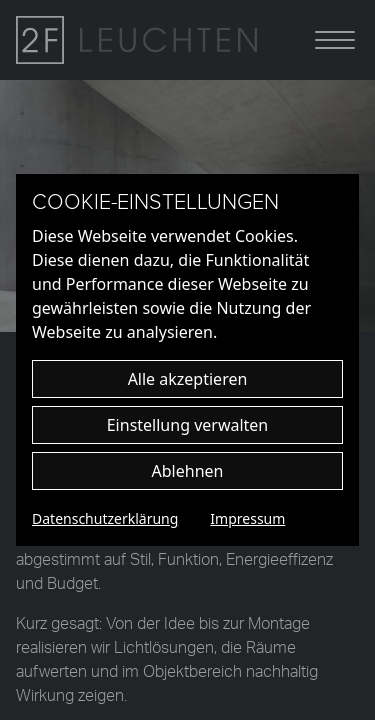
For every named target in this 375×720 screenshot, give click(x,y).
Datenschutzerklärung (105, 518)
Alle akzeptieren (188, 379)
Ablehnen (188, 471)
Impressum (247, 518)
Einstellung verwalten (188, 425)
